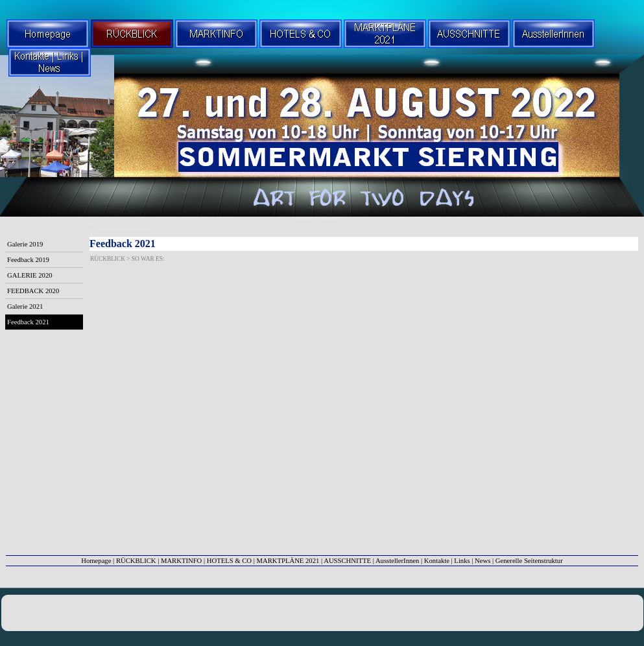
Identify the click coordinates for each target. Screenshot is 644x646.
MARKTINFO (181, 561)
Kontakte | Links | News (458, 561)
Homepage (96, 561)
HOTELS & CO (229, 561)
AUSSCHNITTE (347, 561)
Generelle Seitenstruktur (529, 561)
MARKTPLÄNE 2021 (288, 561)
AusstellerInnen (397, 561)
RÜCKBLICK (136, 561)
